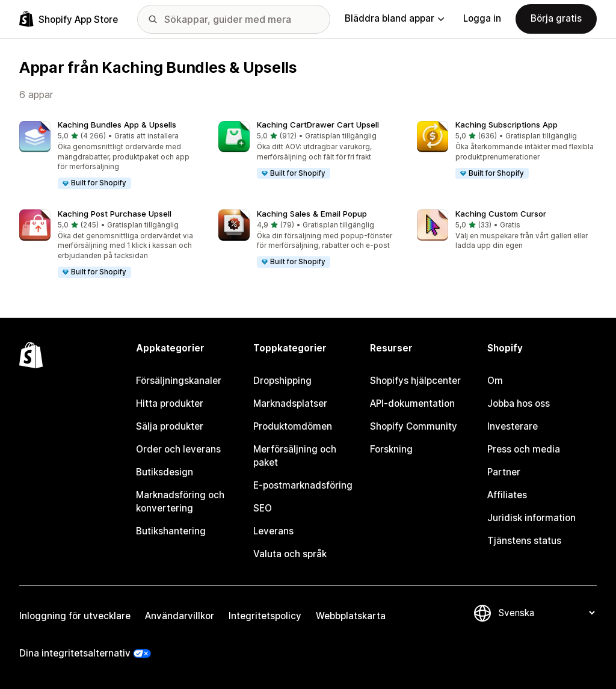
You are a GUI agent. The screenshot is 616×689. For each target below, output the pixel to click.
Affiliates (507, 495)
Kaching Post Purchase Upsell (115, 214)
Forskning (391, 449)
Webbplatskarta (351, 616)
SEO (263, 508)
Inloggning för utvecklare (75, 616)
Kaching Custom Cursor (501, 214)
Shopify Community (414, 426)
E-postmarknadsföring (303, 485)
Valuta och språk (290, 554)
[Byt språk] (546, 613)
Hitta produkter (170, 403)
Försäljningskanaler (179, 381)
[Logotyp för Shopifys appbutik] (69, 19)
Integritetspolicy (265, 616)
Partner (504, 472)
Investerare (513, 426)
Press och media (524, 449)
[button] (109, 156)
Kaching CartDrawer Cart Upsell (318, 125)
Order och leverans (178, 449)
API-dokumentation (412, 403)
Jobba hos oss (519, 403)
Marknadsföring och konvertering (180, 502)
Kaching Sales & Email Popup (312, 214)
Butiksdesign (165, 472)
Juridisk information (531, 518)
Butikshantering (171, 531)
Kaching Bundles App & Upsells (117, 125)
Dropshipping (282, 381)
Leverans (273, 531)
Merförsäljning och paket (295, 456)
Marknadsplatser (290, 403)
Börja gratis (556, 18)
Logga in (482, 18)
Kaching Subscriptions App (507, 125)
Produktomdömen (293, 426)
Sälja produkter (170, 426)
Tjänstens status (524, 541)
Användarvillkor (180, 616)
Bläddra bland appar (394, 18)
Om (495, 381)
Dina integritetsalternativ (75, 653)
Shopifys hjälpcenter (415, 381)
